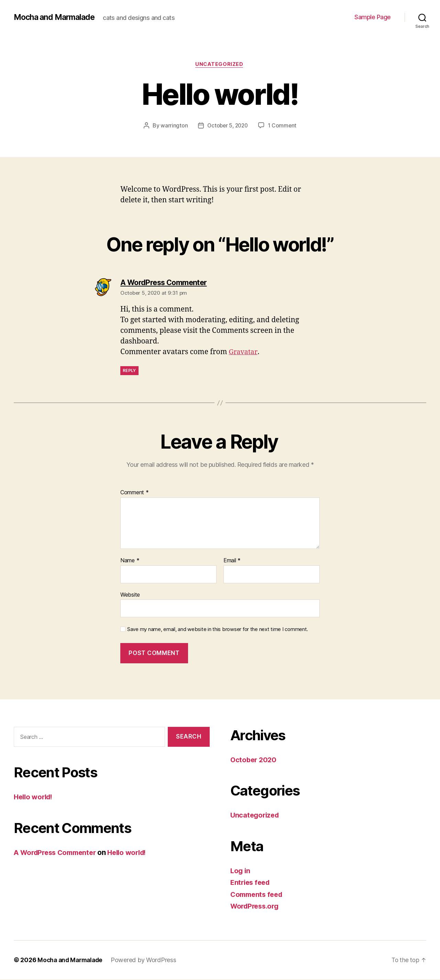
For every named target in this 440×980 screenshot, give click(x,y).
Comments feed (258, 895)
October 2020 (254, 760)
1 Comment (283, 126)
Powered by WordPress (147, 961)
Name (130, 561)
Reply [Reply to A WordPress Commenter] (129, 371)
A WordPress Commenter (58, 853)
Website (130, 595)
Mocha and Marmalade (56, 17)
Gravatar (244, 353)
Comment (135, 494)
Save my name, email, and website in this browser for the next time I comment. (218, 630)
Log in (241, 871)
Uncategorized (220, 65)
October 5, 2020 (227, 126)
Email (232, 561)
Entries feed (251, 883)
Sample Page (373, 17)
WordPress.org (256, 907)
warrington (173, 126)
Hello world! (35, 798)
